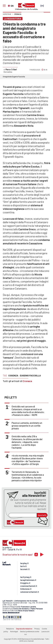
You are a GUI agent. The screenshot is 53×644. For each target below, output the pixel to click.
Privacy (37, 629)
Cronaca (18, 14)
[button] (47, 16)
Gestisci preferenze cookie (30, 631)
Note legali (14, 631)
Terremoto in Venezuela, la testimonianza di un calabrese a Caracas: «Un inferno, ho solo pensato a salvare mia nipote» (28, 476)
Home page (7, 14)
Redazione (10, 629)
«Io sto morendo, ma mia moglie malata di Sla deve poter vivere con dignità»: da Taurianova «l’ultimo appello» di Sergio (28, 460)
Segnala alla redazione (24, 629)
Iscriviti (42, 515)
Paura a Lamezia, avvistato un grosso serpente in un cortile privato (27, 426)
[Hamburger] (4, 6)
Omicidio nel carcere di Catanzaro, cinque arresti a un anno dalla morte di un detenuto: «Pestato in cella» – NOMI (28, 411)
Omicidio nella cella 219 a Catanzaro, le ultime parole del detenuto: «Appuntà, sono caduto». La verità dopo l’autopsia (27, 442)
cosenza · (14, 375)
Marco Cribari (11, 69)
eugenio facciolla (30, 375)
